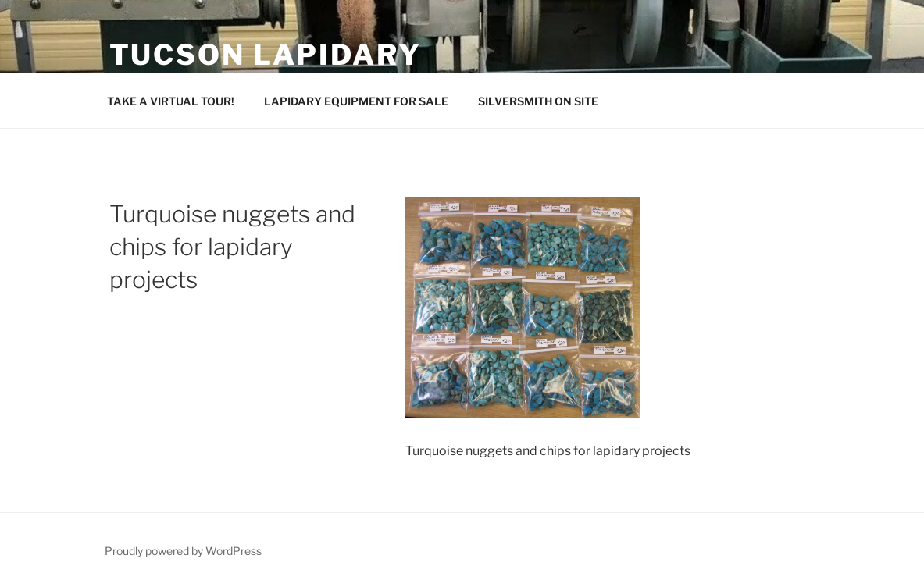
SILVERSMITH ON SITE (538, 101)
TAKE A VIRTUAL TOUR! (171, 101)
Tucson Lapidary (266, 55)
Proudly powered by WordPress (183, 551)
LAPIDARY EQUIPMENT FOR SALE (356, 101)
